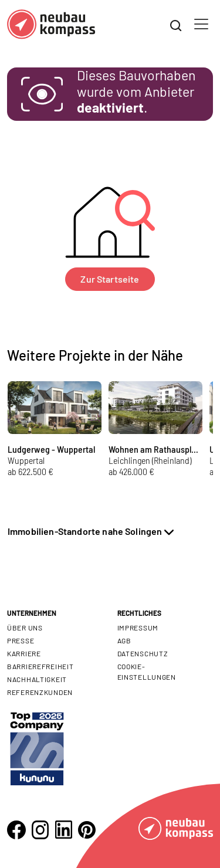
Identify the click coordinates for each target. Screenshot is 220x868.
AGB (124, 640)
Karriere (24, 653)
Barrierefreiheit (40, 666)
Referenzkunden (40, 692)
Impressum (138, 628)
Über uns (25, 628)
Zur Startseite (110, 279)
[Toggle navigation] (201, 24)
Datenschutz (143, 653)
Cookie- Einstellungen (147, 672)
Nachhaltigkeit (37, 679)
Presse (21, 640)
